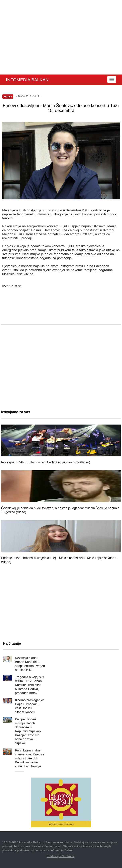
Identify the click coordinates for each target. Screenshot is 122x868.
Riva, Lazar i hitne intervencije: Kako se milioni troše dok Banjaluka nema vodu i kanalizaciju (30, 758)
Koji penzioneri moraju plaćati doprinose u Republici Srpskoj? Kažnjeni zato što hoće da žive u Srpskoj (28, 731)
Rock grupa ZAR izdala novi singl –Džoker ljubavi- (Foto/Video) (46, 462)
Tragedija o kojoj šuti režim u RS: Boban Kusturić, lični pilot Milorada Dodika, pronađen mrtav (30, 685)
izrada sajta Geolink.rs (61, 856)
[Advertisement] (61, 45)
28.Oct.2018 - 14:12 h (29, 96)
